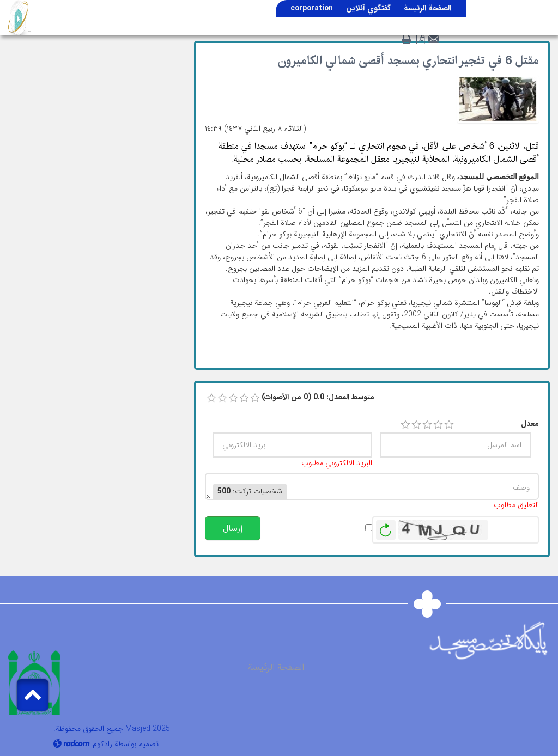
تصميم (148, 744)
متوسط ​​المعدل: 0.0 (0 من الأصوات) (318, 397)
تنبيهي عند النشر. (334, 528)
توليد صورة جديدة (386, 530)
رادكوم (102, 744)
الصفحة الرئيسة (276, 667)
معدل (530, 424)
